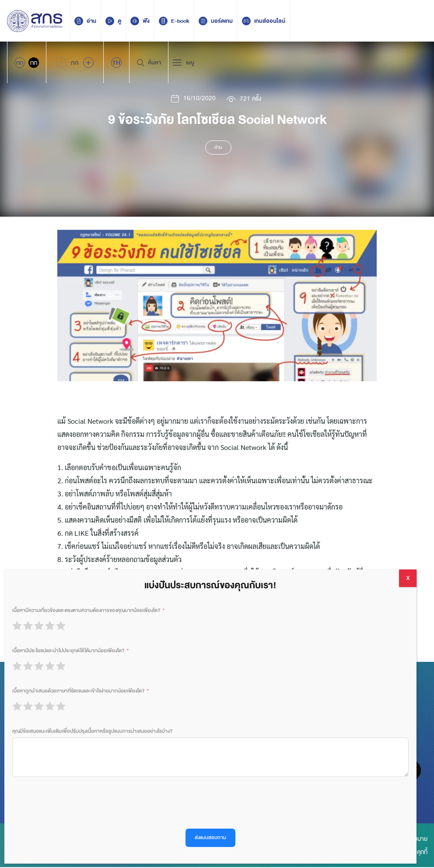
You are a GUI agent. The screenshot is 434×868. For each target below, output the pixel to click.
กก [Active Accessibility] (20, 63)
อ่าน (218, 148)
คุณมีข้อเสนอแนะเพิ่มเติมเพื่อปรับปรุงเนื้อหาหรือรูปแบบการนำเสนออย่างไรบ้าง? (92, 731)
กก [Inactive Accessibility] (34, 63)
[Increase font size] (88, 63)
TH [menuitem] (116, 63)
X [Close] (408, 578)
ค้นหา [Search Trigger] (149, 63)
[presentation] (79, 803)
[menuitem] (116, 63)
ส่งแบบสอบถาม (210, 838)
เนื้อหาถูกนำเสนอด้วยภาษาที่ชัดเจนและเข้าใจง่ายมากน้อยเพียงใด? (78, 691)
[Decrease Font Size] (61, 63)
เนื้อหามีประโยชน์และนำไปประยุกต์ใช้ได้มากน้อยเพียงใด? (68, 651)
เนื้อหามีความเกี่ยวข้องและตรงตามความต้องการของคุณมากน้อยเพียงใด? (86, 610)
